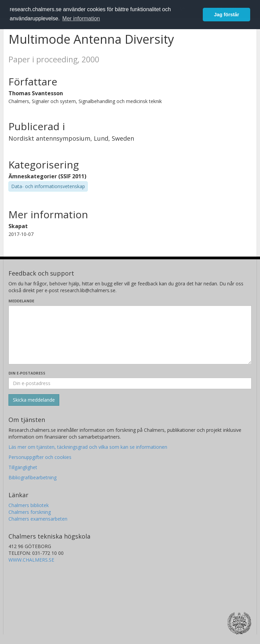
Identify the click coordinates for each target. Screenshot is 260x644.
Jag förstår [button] (226, 15)
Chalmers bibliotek (29, 505)
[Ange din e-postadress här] (130, 383)
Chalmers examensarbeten (38, 519)
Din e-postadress (27, 373)
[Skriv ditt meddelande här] (130, 335)
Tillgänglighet (23, 467)
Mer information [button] (81, 18)
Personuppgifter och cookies (40, 457)
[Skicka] (34, 400)
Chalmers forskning (30, 512)
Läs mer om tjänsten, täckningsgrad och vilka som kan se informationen (88, 447)
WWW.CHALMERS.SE (31, 560)
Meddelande (21, 301)
